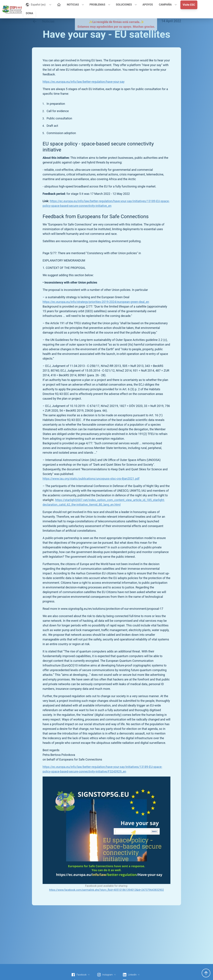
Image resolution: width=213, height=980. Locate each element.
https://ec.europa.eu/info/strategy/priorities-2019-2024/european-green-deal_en (96, 302)
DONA (29, 13)
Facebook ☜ (81, 975)
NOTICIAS (73, 5)
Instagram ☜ (106, 975)
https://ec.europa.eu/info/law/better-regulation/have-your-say (84, 82)
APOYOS (148, 5)
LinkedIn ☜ (131, 975)
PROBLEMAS (97, 5)
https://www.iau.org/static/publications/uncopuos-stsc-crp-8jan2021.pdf (91, 479)
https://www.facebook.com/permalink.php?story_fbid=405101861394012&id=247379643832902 (106, 890)
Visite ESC (189, 5)
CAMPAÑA (165, 5)
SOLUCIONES (124, 5)
